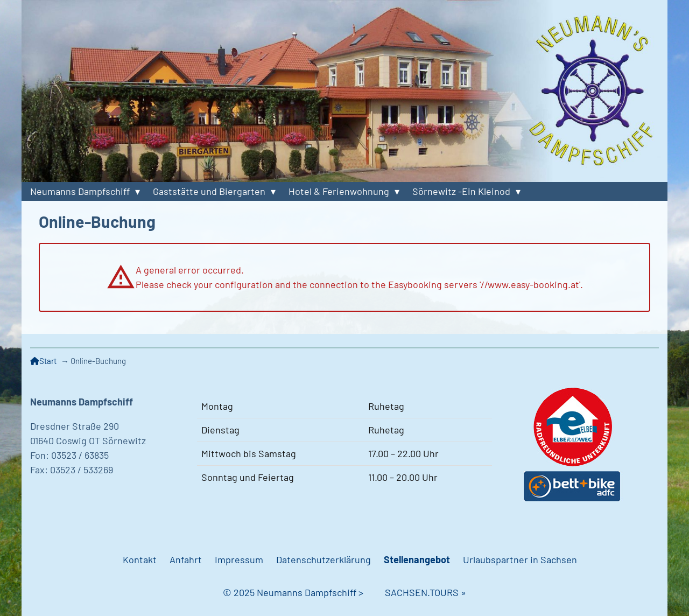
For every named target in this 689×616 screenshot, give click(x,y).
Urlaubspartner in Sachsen (520, 559)
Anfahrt (186, 559)
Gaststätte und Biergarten (209, 191)
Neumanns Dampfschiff (80, 191)
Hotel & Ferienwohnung (339, 191)
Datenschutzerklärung (324, 559)
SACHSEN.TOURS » (426, 592)
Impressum (239, 559)
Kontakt (140, 559)
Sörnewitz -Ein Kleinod (461, 191)
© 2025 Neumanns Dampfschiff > (304, 592)
